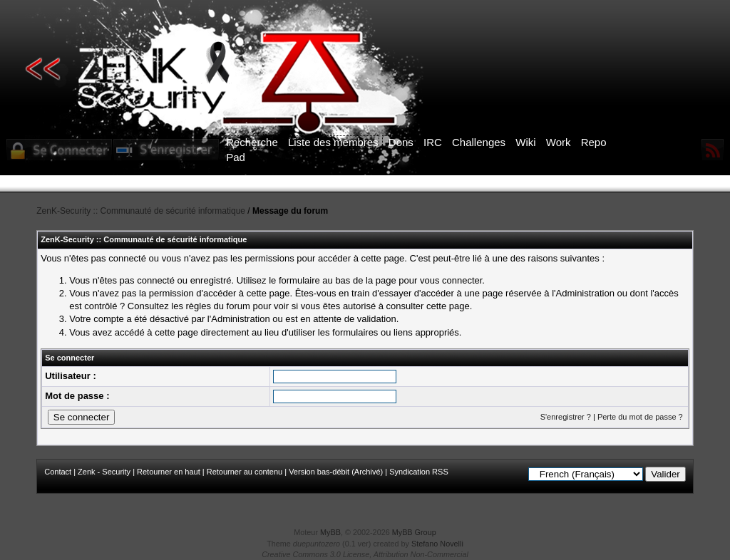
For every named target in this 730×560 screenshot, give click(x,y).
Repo (594, 142)
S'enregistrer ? (566, 417)
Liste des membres (333, 142)
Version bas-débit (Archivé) (336, 472)
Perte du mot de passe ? (640, 417)
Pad (236, 157)
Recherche (252, 142)
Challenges (479, 142)
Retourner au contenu (245, 472)
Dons (401, 142)
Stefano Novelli (437, 544)
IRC (433, 142)
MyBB (330, 532)
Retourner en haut (169, 472)
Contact (58, 472)
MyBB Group (414, 532)
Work (559, 142)
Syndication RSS (419, 472)
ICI (611, 184)
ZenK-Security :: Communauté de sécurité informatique (141, 211)
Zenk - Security (104, 472)
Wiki (525, 142)
